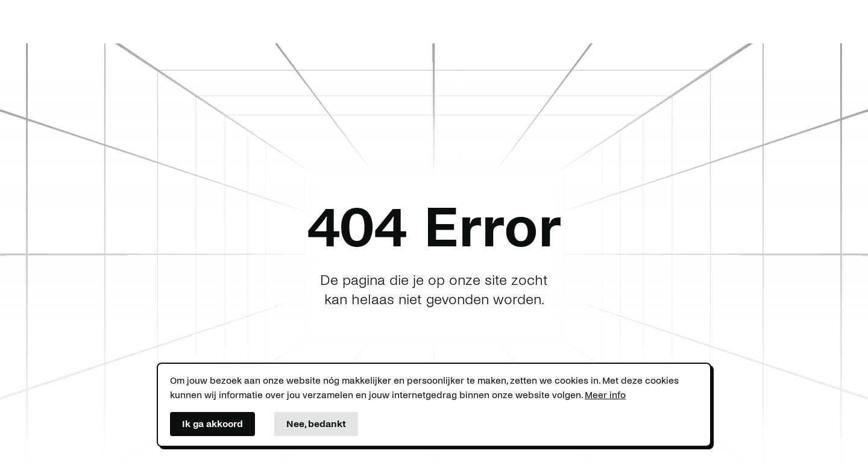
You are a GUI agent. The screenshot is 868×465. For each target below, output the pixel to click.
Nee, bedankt (316, 424)
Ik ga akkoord (212, 424)
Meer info (605, 395)
